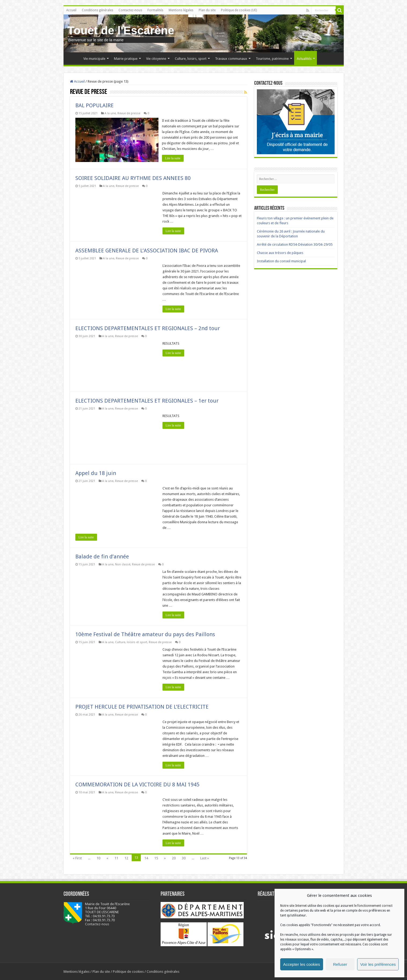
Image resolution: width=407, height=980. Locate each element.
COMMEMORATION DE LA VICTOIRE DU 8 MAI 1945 (137, 784)
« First (77, 858)
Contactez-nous (130, 10)
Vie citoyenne (156, 59)
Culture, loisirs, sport (191, 59)
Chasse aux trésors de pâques (280, 253)
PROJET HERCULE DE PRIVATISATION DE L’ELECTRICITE (142, 706)
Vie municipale (94, 59)
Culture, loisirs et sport (131, 642)
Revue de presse (129, 113)
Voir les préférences (378, 964)
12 (126, 858)
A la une (110, 113)
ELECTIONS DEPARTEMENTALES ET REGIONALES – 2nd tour (148, 328)
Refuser (340, 964)
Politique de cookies (128, 971)
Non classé (123, 564)
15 (156, 858)
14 (146, 858)
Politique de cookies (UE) (239, 10)
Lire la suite (173, 158)
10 (98, 858)
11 (116, 858)
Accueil (71, 10)
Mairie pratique (126, 59)
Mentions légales (181, 10)
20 (174, 858)
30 (184, 858)
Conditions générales (97, 10)
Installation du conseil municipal (281, 261)
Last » (205, 858)
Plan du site (207, 10)
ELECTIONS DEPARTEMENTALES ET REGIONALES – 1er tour (147, 400)
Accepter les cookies (302, 964)
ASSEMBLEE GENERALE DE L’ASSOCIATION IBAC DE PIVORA (147, 250)
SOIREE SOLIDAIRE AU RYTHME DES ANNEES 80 (133, 178)
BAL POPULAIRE (95, 105)
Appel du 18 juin (96, 473)
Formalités (155, 10)
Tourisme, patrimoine (272, 59)
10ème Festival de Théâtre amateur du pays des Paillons (145, 634)
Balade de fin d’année (102, 556)
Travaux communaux (231, 59)
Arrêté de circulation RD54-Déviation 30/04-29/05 (295, 244)
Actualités (304, 59)
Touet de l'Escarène (121, 30)
